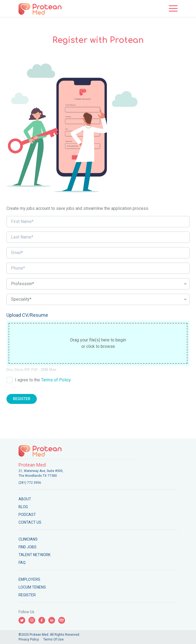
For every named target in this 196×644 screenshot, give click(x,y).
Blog (23, 507)
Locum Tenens (32, 587)
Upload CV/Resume (27, 315)
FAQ (22, 563)
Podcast (27, 515)
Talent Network (35, 555)
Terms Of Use (53, 639)
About (25, 499)
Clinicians (28, 539)
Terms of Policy (56, 380)
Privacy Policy (29, 639)
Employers (29, 579)
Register (22, 399)
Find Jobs (28, 547)
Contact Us (30, 522)
